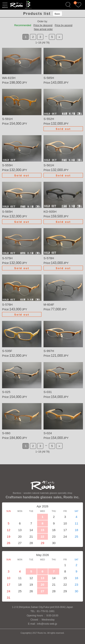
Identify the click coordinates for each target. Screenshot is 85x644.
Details (22, 66)
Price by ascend (63, 25)
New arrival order (43, 29)
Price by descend (43, 25)
